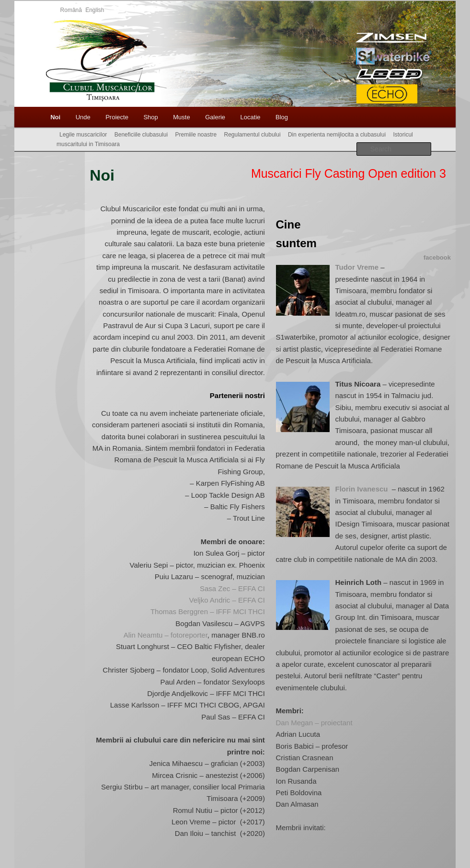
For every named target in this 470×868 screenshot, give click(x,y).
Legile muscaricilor (83, 135)
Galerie (215, 117)
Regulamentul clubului (252, 135)
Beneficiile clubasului (141, 135)
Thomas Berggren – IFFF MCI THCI (208, 611)
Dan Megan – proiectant (314, 723)
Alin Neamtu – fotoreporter (166, 635)
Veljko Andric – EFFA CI (227, 600)
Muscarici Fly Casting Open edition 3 (349, 173)
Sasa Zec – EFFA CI (232, 588)
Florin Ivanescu (362, 489)
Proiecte (117, 117)
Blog (282, 117)
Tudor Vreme (357, 267)
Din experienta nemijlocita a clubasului (337, 135)
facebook (437, 257)
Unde (83, 117)
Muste (181, 117)
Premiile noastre (196, 135)
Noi (55, 117)
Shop (150, 117)
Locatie (251, 117)
